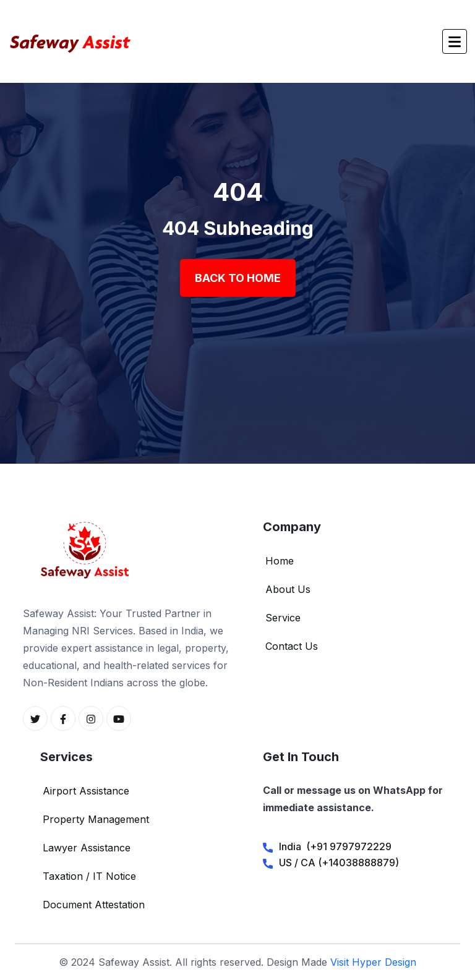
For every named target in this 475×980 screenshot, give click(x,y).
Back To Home (238, 278)
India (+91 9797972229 (335, 846)
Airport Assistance (86, 791)
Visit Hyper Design (373, 962)
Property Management (96, 819)
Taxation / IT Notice (89, 876)
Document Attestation (94, 905)
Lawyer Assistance (87, 848)
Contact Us (292, 646)
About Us (288, 589)
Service (283, 618)
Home (280, 561)
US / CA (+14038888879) (339, 863)
